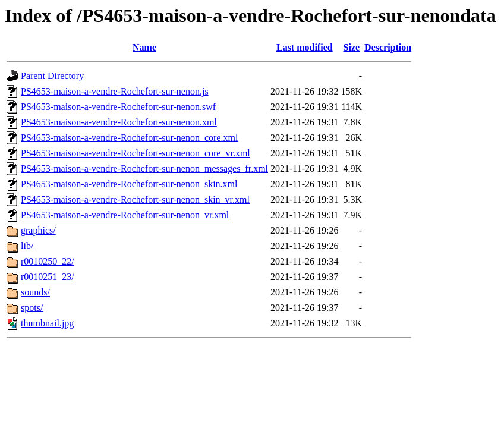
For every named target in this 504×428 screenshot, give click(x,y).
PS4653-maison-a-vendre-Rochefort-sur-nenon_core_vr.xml (136, 153)
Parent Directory (52, 76)
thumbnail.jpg (47, 323)
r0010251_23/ (48, 277)
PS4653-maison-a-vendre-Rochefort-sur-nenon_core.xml (129, 138)
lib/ (27, 246)
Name (144, 47)
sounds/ (35, 292)
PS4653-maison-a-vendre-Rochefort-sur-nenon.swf (118, 107)
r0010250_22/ (48, 261)
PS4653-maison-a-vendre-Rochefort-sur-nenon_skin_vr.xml (135, 199)
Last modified (305, 47)
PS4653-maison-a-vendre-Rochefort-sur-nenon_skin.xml (129, 184)
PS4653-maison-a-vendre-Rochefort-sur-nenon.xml (119, 122)
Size (352, 47)
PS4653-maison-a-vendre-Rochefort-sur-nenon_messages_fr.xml (144, 169)
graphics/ (38, 230)
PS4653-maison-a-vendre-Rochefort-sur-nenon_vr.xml (125, 215)
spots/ (32, 308)
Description (388, 47)
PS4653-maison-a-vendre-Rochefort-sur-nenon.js (115, 91)
